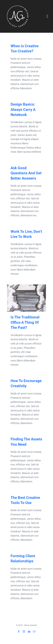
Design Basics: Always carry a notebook (23, 109)
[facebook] (19, 631)
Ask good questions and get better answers (26, 173)
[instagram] (24, 631)
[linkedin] (29, 631)
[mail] (34, 631)
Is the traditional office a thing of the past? (25, 322)
